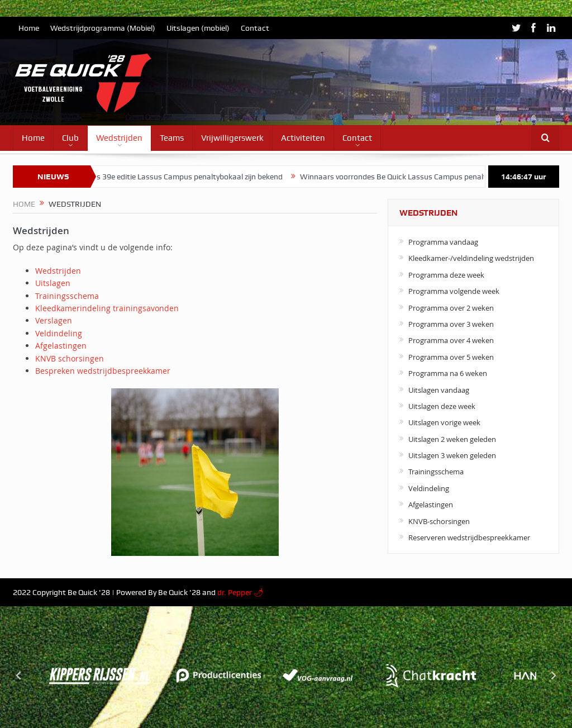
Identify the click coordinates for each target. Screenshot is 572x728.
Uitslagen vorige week (444, 422)
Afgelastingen (61, 346)
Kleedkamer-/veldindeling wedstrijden (471, 258)
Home (29, 28)
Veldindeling (59, 333)
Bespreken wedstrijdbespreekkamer (103, 371)
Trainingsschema (67, 296)
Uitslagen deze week (442, 406)
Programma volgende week (454, 291)
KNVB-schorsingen (439, 521)
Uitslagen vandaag (439, 390)
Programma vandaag (443, 242)
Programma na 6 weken (448, 373)
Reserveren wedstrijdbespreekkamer (469, 537)
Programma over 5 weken (451, 357)
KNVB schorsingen (70, 358)
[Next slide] (553, 675)
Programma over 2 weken (451, 308)
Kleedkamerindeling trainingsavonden (107, 308)
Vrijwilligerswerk (232, 138)
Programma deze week (446, 275)
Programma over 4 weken (451, 340)
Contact (255, 28)
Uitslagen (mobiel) (198, 28)
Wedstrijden (119, 138)
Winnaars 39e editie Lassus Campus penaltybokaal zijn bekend (181, 177)
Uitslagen (53, 283)
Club (70, 138)
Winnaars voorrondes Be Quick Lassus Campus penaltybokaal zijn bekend (433, 177)
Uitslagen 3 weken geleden (452, 455)
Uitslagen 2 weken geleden (452, 439)
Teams (172, 138)
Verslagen (54, 320)
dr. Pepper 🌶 (240, 592)
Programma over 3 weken (451, 324)
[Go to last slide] (19, 675)
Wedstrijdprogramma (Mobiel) (103, 28)
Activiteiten (303, 138)
